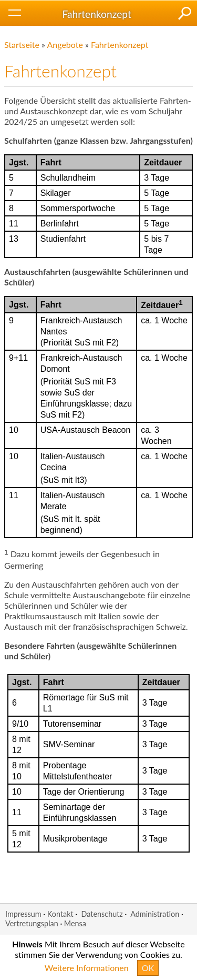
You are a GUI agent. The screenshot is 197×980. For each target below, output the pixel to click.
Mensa (75, 923)
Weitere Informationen (87, 968)
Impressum (23, 914)
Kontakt (60, 914)
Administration (155, 914)
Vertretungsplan (32, 923)
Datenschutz (102, 914)
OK (148, 968)
